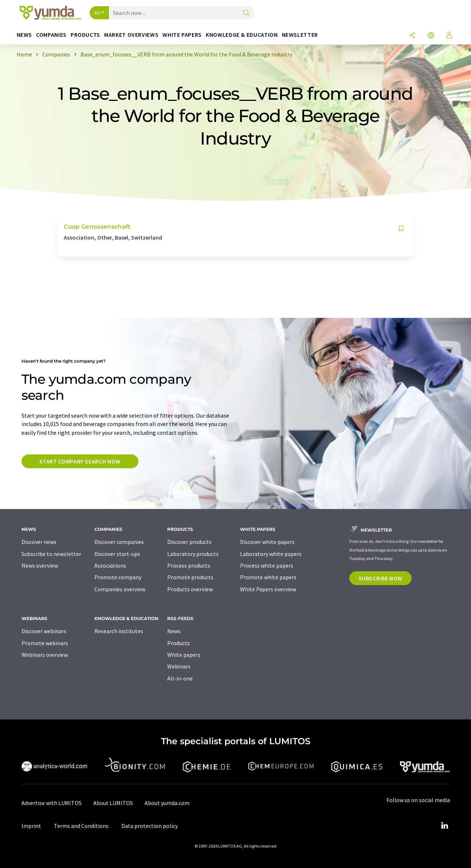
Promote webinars (45, 643)
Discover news (39, 542)
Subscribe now (380, 578)
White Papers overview (268, 589)
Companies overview (120, 589)
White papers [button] (182, 35)
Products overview (190, 589)
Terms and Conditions (81, 826)
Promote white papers (268, 577)
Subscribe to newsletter (51, 554)
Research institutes (119, 631)
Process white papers (267, 565)
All (97, 13)
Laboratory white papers (271, 554)
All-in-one (180, 678)
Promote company (118, 577)
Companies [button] (51, 35)
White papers (184, 655)
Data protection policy (150, 826)
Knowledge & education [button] (242, 35)
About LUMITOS (113, 803)
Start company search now (80, 461)
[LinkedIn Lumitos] (445, 826)
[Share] (412, 36)
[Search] (246, 13)
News (174, 631)
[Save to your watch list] (401, 228)
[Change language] (431, 36)
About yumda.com (167, 803)
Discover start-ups (117, 554)
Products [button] (85, 35)
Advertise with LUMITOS (52, 803)
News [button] (25, 35)
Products (178, 643)
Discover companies (119, 542)
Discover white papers (267, 542)
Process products (189, 565)
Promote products (190, 577)
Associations (110, 565)
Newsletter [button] (300, 35)
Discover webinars (44, 631)
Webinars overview (45, 655)
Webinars (179, 666)
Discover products (189, 542)
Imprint (31, 826)
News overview (40, 565)
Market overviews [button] (131, 35)
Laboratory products (193, 554)
